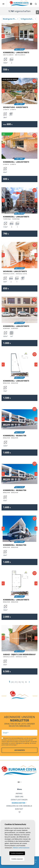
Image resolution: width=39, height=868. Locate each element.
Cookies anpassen (17, 859)
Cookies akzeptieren (17, 853)
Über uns (19, 797)
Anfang (19, 793)
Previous (3, 36)
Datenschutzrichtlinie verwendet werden (18, 742)
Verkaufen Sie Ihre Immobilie (19, 806)
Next (36, 36)
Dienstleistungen (19, 800)
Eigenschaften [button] (18, 803)
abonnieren (20, 750)
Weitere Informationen (21, 848)
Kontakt (19, 809)
